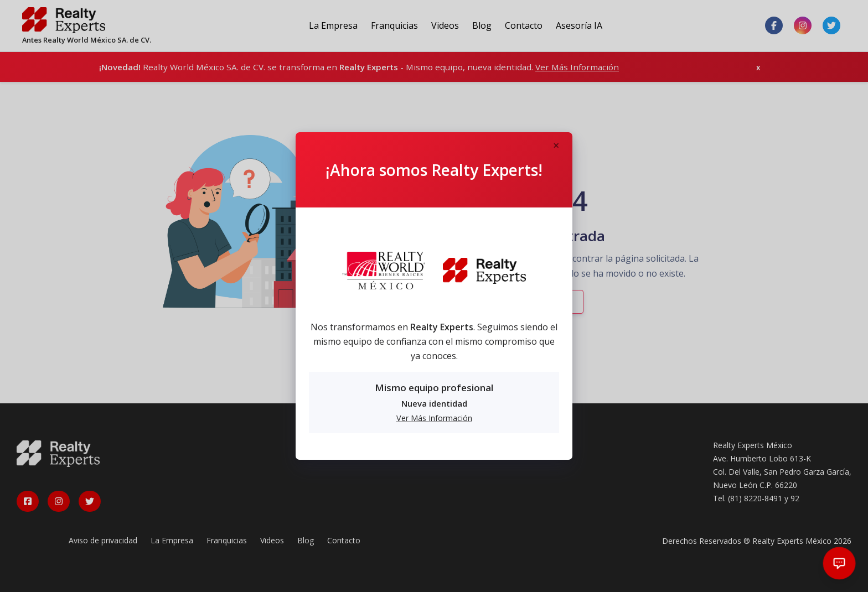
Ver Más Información (434, 418)
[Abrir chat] (839, 564)
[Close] (556, 146)
